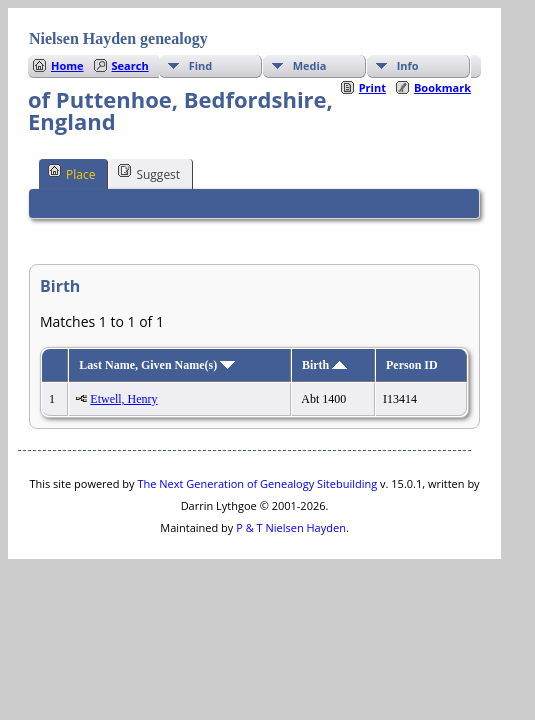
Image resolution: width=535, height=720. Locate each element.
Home (67, 65)
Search (130, 65)
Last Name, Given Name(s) (157, 365)
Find (201, 65)
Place (71, 173)
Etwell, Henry (123, 399)
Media (310, 65)
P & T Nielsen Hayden (291, 527)
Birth (324, 365)
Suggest (149, 173)
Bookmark (442, 87)
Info (408, 65)
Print (372, 87)
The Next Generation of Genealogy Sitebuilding (257, 483)
